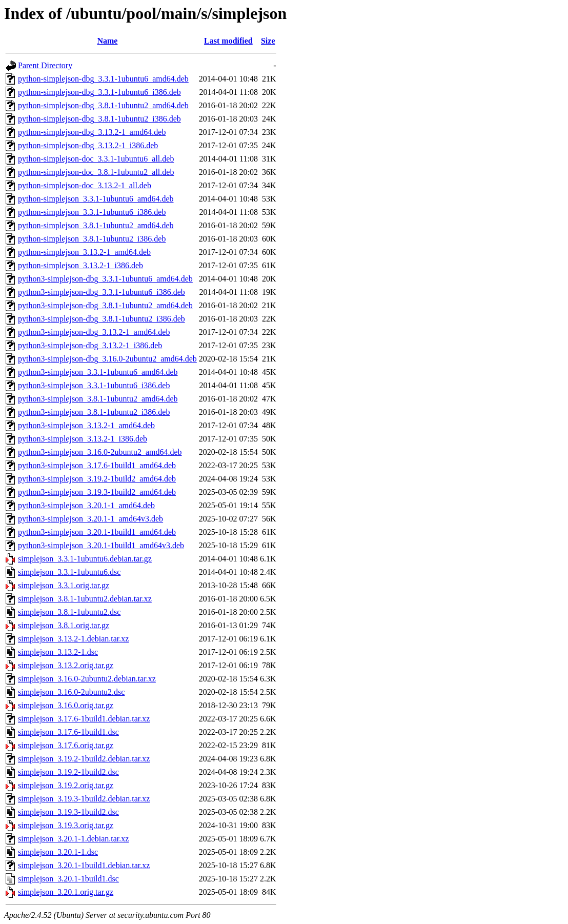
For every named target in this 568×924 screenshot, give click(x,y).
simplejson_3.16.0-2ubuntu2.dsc (71, 692)
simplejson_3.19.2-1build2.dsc (68, 772)
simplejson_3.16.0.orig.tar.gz (66, 705)
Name (107, 41)
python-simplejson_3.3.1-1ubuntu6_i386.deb (92, 212)
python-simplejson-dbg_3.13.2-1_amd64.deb (92, 132)
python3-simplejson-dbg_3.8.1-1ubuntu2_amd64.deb (105, 305)
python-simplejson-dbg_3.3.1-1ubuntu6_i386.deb (99, 92)
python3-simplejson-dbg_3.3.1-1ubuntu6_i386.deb (102, 292)
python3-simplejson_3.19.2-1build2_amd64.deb (97, 479)
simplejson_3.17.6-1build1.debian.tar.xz (84, 719)
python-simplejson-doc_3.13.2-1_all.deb (85, 185)
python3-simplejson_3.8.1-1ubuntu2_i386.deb (94, 412)
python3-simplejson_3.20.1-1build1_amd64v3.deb (101, 545)
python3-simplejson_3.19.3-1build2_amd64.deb (97, 492)
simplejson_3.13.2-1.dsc (58, 652)
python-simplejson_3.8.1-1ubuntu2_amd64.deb (96, 225)
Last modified (228, 41)
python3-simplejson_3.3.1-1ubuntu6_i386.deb (94, 385)
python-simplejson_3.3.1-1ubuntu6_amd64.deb (96, 199)
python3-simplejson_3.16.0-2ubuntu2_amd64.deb (100, 452)
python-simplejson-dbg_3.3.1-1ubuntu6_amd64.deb (103, 79)
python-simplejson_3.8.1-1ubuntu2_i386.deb (92, 239)
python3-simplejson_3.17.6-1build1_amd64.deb (97, 465)
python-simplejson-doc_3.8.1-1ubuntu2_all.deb (96, 172)
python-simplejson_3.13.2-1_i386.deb (80, 265)
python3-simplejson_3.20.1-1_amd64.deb (86, 505)
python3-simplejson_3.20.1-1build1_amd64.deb (97, 532)
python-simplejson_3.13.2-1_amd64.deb (84, 252)
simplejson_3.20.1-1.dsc (58, 852)
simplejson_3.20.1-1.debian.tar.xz (73, 839)
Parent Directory (45, 65)
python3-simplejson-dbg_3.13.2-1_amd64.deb (94, 332)
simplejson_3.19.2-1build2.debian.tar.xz (84, 759)
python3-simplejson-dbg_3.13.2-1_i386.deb (90, 345)
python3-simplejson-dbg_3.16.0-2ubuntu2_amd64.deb (107, 359)
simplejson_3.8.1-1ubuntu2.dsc (69, 612)
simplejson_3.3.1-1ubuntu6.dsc (69, 572)
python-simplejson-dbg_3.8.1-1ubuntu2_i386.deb (99, 119)
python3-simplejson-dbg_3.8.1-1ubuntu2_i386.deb (102, 319)
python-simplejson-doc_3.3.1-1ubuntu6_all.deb (96, 159)
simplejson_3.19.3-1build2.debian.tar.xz (84, 799)
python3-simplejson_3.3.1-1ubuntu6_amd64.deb (98, 372)
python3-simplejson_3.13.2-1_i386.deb (83, 439)
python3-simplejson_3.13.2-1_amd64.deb (86, 425)
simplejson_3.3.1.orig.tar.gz (64, 585)
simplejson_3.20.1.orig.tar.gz (66, 892)
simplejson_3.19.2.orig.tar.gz (66, 785)
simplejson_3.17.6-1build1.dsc (68, 732)
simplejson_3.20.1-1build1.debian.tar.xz (84, 865)
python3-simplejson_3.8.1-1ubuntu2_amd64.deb (98, 399)
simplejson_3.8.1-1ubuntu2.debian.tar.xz (85, 599)
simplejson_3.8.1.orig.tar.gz (64, 625)
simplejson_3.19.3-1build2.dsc (68, 812)
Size (268, 41)
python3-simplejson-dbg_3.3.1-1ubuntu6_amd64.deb (105, 279)
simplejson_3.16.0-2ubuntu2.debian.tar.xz (87, 679)
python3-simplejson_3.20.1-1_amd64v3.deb (90, 519)
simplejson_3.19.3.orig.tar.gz (66, 825)
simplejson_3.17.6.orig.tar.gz (66, 745)
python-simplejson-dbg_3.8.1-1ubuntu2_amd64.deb (103, 105)
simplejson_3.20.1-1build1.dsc (68, 879)
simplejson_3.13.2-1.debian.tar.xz (73, 639)
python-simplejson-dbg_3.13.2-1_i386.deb (88, 145)
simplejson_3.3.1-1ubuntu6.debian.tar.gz (85, 559)
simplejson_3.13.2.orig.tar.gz (66, 665)
